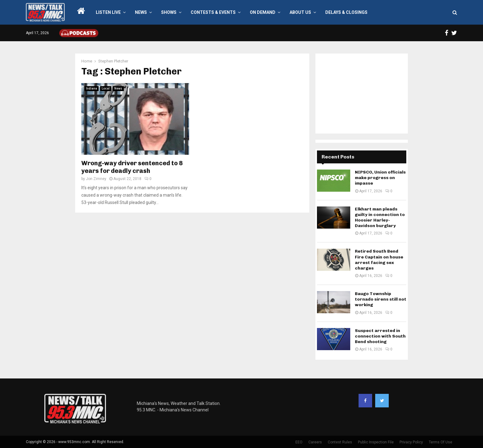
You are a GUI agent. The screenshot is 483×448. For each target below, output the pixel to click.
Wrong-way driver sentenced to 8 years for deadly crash (132, 167)
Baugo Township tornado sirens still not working (381, 299)
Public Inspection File (376, 442)
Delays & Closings (346, 12)
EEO (299, 442)
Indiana (91, 88)
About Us (300, 12)
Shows (169, 12)
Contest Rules (340, 442)
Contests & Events (213, 12)
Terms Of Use (440, 442)
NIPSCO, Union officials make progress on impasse (380, 178)
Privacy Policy (411, 442)
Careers (315, 442)
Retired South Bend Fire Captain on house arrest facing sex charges (379, 260)
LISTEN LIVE (108, 12)
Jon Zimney (96, 179)
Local (106, 88)
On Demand (263, 12)
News (141, 12)
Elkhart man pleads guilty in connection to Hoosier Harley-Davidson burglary (380, 218)
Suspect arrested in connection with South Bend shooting (380, 336)
